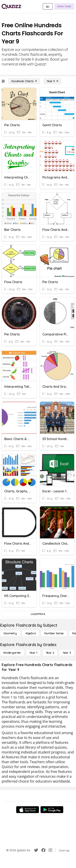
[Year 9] (52, 81)
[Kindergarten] (12, 653)
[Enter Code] (64, 6)
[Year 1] (33, 653)
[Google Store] (52, 810)
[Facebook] (43, 850)
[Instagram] (50, 850)
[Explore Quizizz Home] (11, 6)
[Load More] (38, 614)
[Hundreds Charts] (24, 81)
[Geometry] (10, 633)
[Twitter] (36, 850)
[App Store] (28, 810)
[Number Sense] (54, 633)
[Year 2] (50, 653)
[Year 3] (67, 653)
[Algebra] (31, 633)
